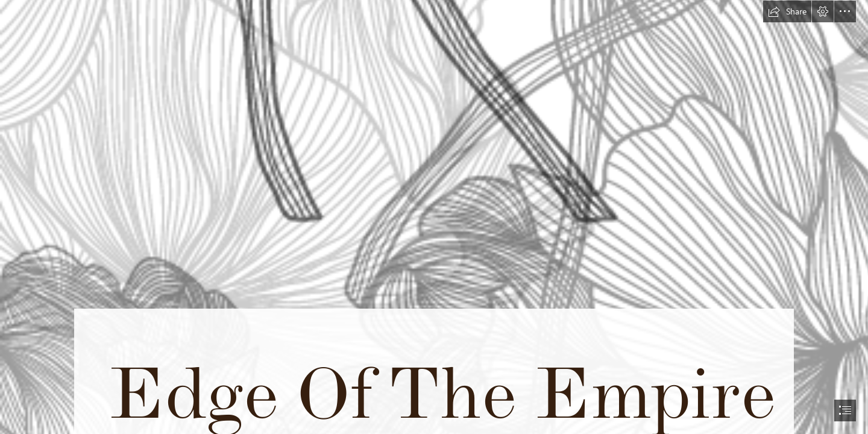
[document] (434, 217)
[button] (787, 11)
